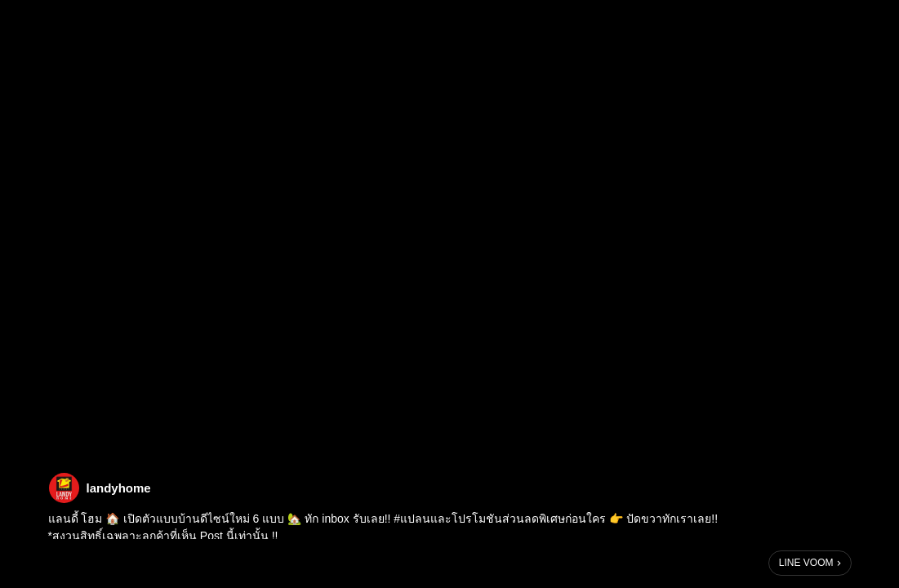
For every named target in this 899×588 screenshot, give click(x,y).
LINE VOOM (806, 563)
